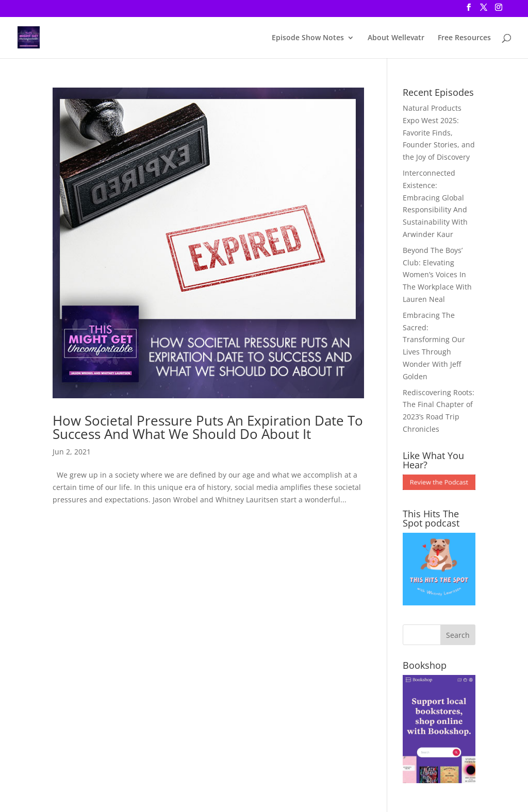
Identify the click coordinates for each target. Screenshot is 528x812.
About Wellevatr (396, 38)
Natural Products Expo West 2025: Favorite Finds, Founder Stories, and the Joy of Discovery (439, 132)
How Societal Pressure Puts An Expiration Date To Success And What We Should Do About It (208, 427)
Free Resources (464, 38)
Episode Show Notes (308, 38)
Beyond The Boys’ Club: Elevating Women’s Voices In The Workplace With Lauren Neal (437, 275)
